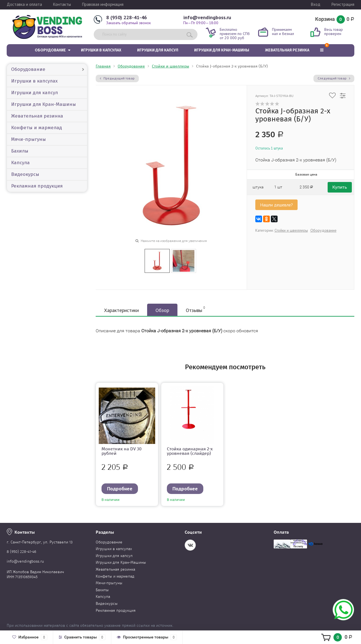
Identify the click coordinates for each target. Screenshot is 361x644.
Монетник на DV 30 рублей (122, 451)
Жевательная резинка (287, 50)
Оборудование (50, 50)
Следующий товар (334, 78)
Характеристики (121, 310)
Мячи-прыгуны (29, 139)
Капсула (20, 163)
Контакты (62, 4)
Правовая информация (103, 4)
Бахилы (20, 151)
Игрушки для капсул (158, 50)
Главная (103, 66)
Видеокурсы (25, 174)
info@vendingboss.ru (207, 17)
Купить (340, 187)
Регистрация (343, 4)
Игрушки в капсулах (101, 50)
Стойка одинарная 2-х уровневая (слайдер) (190, 451)
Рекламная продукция (37, 186)
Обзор (162, 310)
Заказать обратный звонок (128, 23)
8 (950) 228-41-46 (127, 17)
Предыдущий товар (117, 78)
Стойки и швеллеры (170, 66)
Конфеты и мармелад (37, 128)
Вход (316, 4)
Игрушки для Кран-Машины (222, 50)
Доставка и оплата (24, 4)
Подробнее (120, 489)
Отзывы (195, 309)
